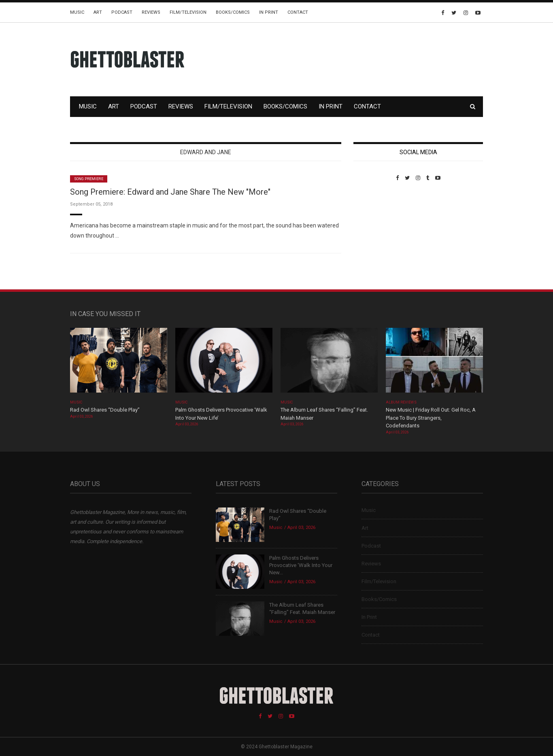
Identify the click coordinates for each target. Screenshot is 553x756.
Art (98, 12)
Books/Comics (233, 12)
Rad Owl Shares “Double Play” (105, 410)
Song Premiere (89, 179)
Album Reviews (401, 402)
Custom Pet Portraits (377, 237)
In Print (269, 12)
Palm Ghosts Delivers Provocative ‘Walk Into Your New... (301, 565)
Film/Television (188, 12)
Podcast (122, 12)
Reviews (151, 12)
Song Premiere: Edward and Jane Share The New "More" (170, 192)
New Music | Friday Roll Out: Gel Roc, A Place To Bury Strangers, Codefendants (431, 418)
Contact (298, 12)
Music (77, 12)
